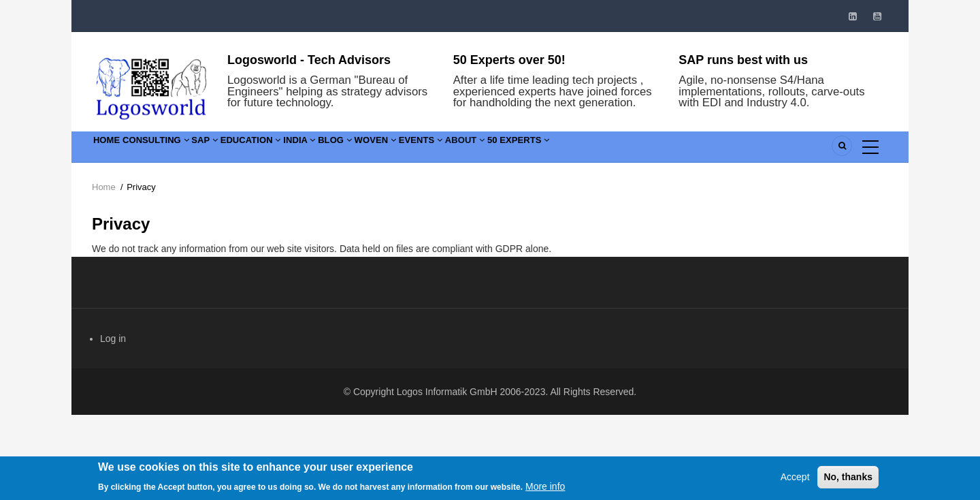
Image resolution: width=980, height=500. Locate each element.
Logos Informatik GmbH (447, 392)
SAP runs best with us (743, 60)
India (365, 150)
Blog (415, 150)
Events (529, 150)
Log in (113, 339)
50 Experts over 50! (509, 60)
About (588, 150)
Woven (470, 150)
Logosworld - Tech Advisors (309, 60)
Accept (795, 483)
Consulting (177, 150)
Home (113, 150)
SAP (241, 150)
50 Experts (657, 150)
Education (301, 150)
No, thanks (848, 483)
